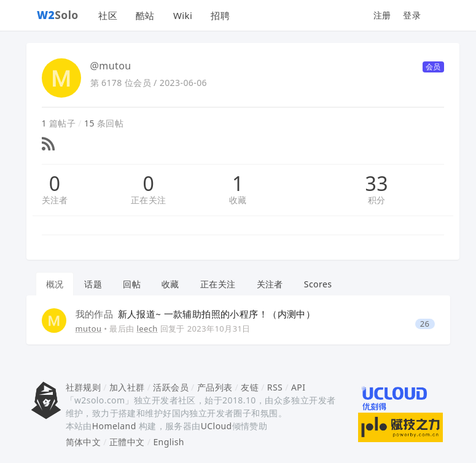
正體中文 (127, 442)
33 (377, 184)
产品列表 (215, 387)
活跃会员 (171, 387)
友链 (250, 387)
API (298, 387)
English (169, 442)
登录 (412, 15)
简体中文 (84, 442)
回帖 (132, 284)
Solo (58, 15)
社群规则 (84, 387)
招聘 (220, 15)
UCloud (217, 426)
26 (425, 324)
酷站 (145, 15)
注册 (382, 15)
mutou (89, 329)
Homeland (114, 426)
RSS (275, 387)
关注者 (55, 200)
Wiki (183, 15)
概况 (55, 284)
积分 (377, 200)
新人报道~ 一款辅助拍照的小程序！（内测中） (196, 314)
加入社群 (127, 387)
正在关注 (149, 200)
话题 (93, 284)
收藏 (238, 200)
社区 (108, 15)
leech (147, 329)
